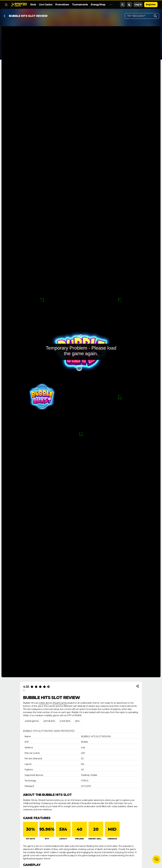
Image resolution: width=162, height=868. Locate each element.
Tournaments (80, 5)
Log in (138, 4)
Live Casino (46, 5)
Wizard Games (60, 703)
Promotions (62, 5)
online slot (44, 703)
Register (151, 4)
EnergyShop (98, 5)
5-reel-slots (65, 721)
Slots (33, 5)
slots (77, 721)
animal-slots (49, 721)
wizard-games (32, 721)
